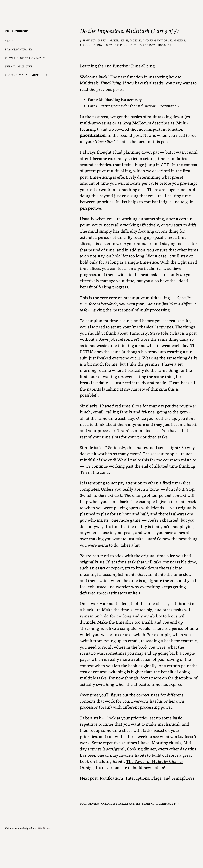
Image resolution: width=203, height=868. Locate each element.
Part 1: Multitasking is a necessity (115, 99)
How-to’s (90, 40)
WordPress (44, 828)
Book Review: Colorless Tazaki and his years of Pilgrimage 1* (128, 803)
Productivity (131, 45)
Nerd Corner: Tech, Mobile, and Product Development (142, 40)
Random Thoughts (157, 45)
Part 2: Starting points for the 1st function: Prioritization (133, 106)
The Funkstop (16, 31)
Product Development (101, 45)
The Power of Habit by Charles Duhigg (132, 764)
